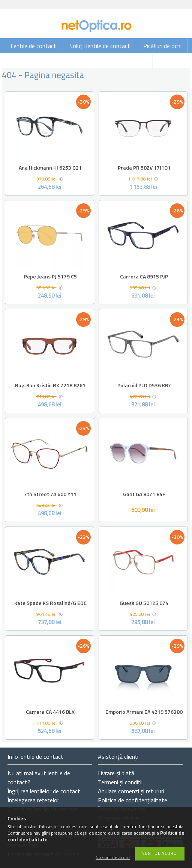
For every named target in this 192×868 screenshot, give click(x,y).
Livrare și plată (116, 773)
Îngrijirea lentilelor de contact (44, 791)
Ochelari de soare (67, 61)
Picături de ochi (162, 46)
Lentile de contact (33, 46)
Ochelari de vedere (124, 61)
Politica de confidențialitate (133, 800)
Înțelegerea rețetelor (33, 800)
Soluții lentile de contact (100, 46)
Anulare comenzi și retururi (131, 791)
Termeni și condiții (120, 782)
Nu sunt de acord (113, 858)
